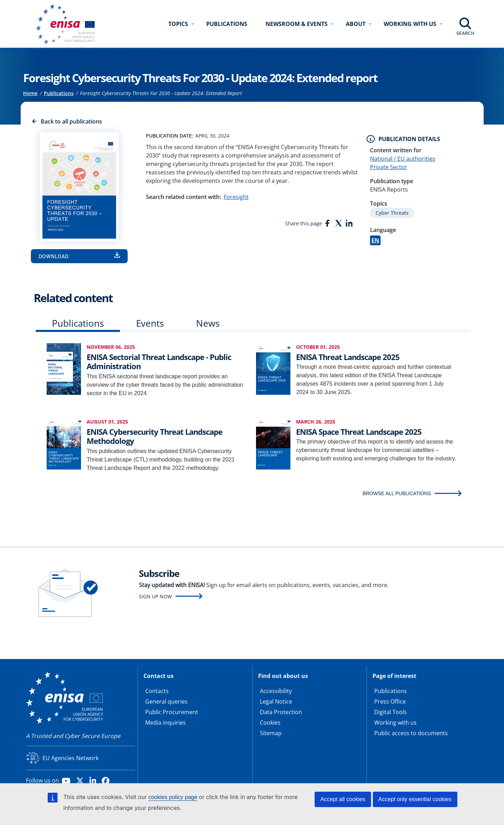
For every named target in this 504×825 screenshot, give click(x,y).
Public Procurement (172, 712)
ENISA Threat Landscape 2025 (348, 357)
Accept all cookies (343, 799)
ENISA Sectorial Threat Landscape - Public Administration (159, 361)
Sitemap (271, 733)
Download (53, 256)
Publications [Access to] (59, 93)
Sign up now (155, 596)
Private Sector (389, 167)
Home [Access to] (30, 93)
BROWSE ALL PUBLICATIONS (397, 493)
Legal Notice (276, 701)
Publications (227, 24)
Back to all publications (71, 121)
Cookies (270, 723)
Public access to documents (411, 733)
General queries (166, 701)
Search (465, 33)
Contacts (157, 691)
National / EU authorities (403, 159)
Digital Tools (391, 712)
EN (375, 240)
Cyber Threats (392, 213)
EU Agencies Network (70, 758)
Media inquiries (166, 723)
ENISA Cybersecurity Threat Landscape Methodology (154, 436)
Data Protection (281, 712)
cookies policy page (173, 797)
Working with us (395, 723)
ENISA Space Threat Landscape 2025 (359, 432)
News (208, 323)
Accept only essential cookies (415, 799)
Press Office (390, 701)
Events (150, 323)
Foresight (236, 197)
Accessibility (276, 691)
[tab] (78, 325)
